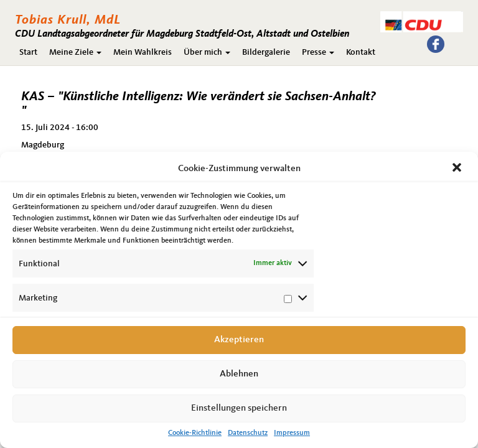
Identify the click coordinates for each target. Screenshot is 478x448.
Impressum (292, 433)
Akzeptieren (239, 340)
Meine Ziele (75, 52)
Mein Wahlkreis (143, 52)
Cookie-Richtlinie (195, 433)
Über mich (207, 52)
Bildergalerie (266, 52)
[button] (458, 169)
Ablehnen (239, 374)
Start (28, 52)
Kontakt (361, 52)
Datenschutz (248, 433)
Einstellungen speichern (239, 408)
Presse (318, 52)
